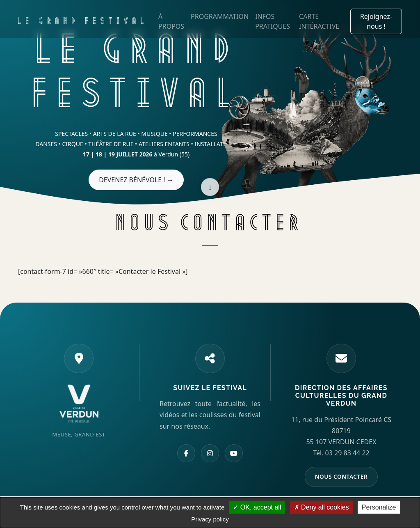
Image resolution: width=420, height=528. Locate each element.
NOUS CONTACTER (341, 476)
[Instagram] (210, 453)
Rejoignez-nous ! (376, 21)
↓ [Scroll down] (210, 187)
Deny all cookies (322, 507)
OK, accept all (257, 507)
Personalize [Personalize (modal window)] (379, 507)
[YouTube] (234, 453)
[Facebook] (186, 453)
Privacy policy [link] (210, 519)
